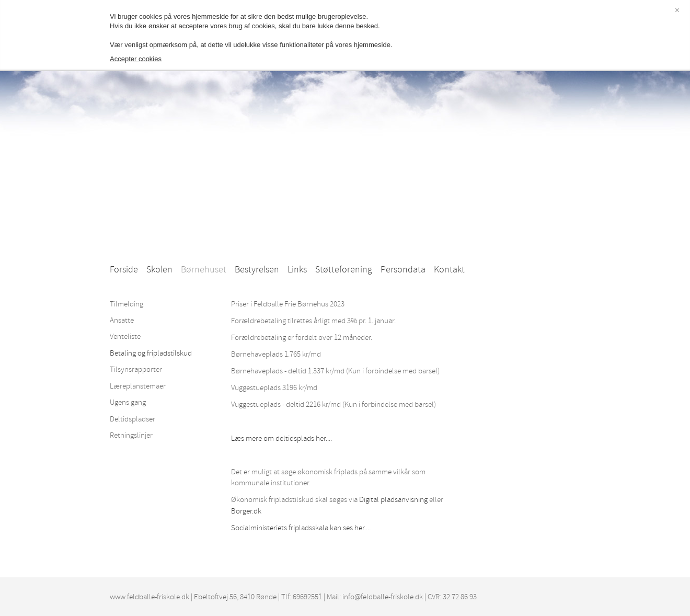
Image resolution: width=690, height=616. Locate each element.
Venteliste (125, 336)
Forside (124, 270)
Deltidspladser (133, 419)
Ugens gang (128, 402)
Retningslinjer (131, 435)
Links (297, 270)
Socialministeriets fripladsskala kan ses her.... (301, 528)
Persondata (403, 270)
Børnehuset (204, 270)
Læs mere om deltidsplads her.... (281, 438)
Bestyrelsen (257, 270)
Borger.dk (246, 511)
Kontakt (449, 270)
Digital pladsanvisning (393, 500)
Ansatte (122, 320)
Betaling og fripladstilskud (151, 353)
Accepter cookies (136, 59)
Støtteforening (344, 270)
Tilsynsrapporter (136, 369)
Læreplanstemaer (138, 386)
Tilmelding (126, 304)
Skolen (159, 270)
